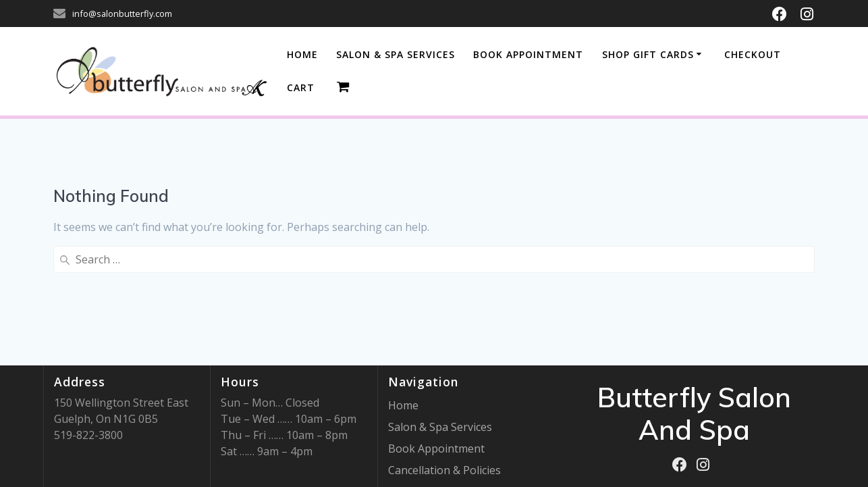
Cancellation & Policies (444, 470)
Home (302, 54)
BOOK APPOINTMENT (528, 54)
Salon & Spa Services (440, 427)
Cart (301, 87)
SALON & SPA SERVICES (396, 54)
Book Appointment (436, 448)
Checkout (753, 54)
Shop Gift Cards (648, 54)
